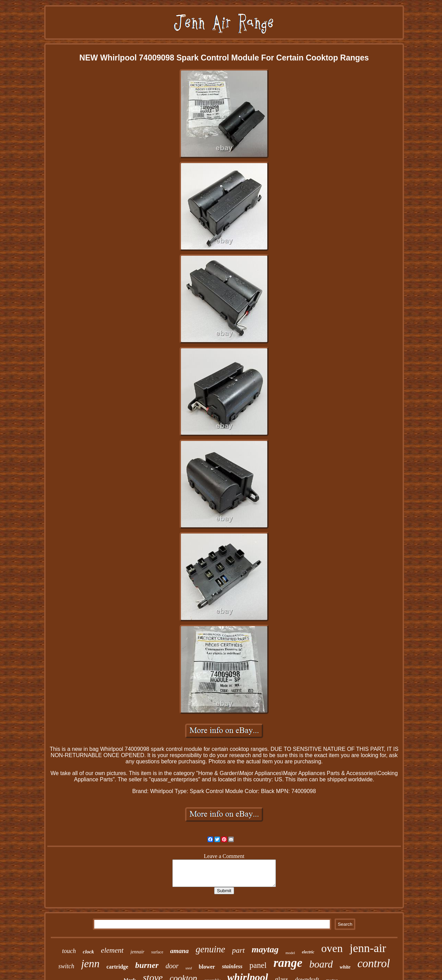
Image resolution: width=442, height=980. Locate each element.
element (112, 950)
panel (258, 965)
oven (332, 948)
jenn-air (368, 948)
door (172, 966)
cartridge (117, 967)
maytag (265, 949)
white (345, 967)
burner (147, 965)
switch (66, 966)
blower (207, 967)
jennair (137, 952)
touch (69, 951)
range (288, 963)
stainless (232, 966)
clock (88, 952)
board (321, 964)
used (189, 968)
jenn (90, 964)
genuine (210, 949)
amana (180, 951)
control (374, 963)
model (290, 953)
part (238, 950)
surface (157, 952)
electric (308, 952)
